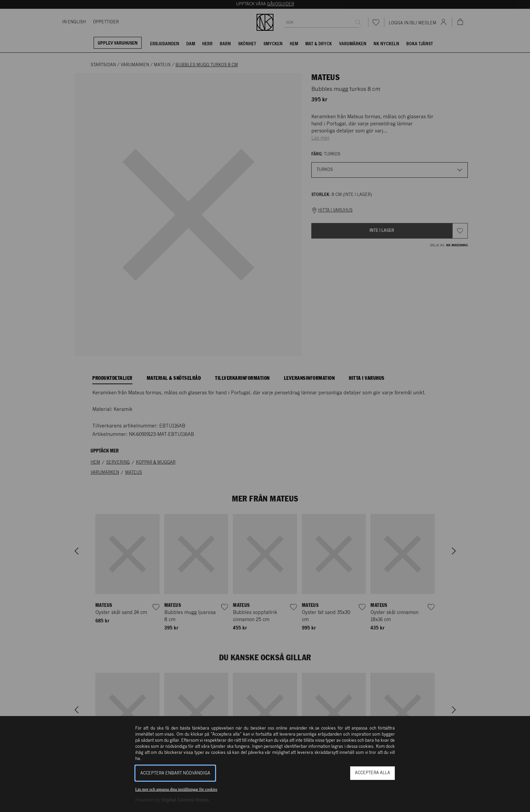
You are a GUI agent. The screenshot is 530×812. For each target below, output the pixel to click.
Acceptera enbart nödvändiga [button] (175, 773)
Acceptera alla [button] (372, 773)
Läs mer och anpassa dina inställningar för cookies (176, 789)
